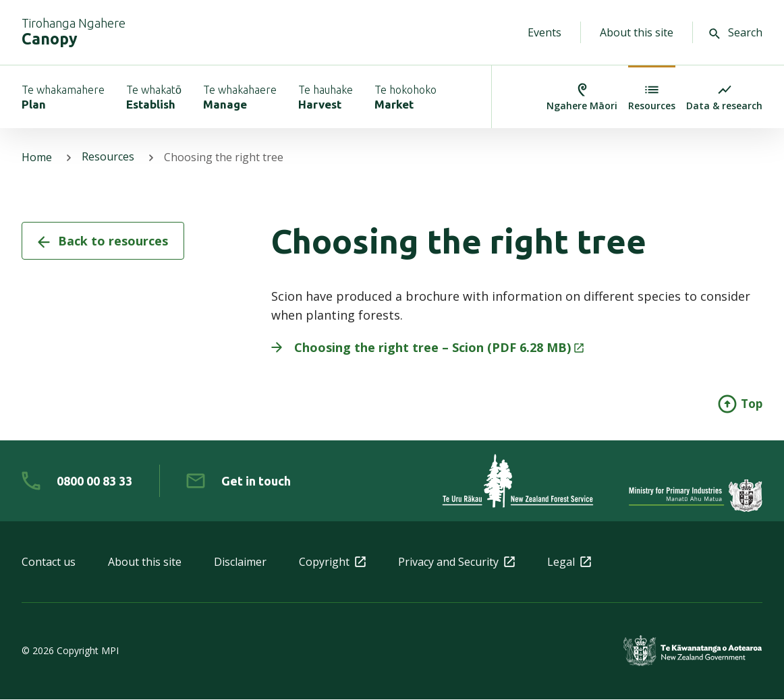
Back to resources (103, 241)
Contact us (49, 562)
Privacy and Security (456, 562)
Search (736, 32)
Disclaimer (240, 562)
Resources (108, 158)
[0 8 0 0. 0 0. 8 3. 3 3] (77, 482)
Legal (569, 562)
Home (37, 158)
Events (544, 32)
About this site (637, 32)
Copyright (332, 562)
